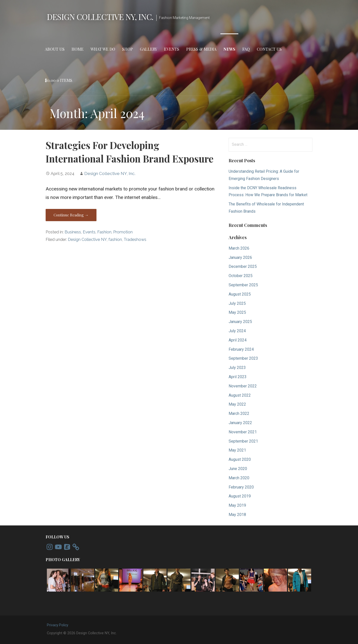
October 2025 (241, 276)
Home (78, 49)
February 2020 (241, 487)
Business (73, 232)
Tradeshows (135, 240)
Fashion (104, 232)
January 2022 (240, 423)
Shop (128, 49)
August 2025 (240, 294)
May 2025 (237, 312)
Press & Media (201, 49)
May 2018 (237, 515)
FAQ (246, 49)
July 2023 (237, 368)
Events (172, 49)
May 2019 (237, 505)
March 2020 (239, 478)
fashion (115, 240)
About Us (55, 49)
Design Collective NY (87, 240)
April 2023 (238, 377)
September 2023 (243, 358)
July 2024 (237, 331)
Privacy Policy (58, 625)
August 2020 (240, 459)
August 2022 (240, 395)
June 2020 (238, 469)
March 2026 (239, 248)
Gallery (148, 49)
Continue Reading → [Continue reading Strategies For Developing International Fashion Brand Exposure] (71, 215)
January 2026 (240, 257)
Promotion (123, 232)
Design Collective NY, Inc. (100, 17)
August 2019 (240, 496)
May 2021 (237, 450)
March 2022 (239, 413)
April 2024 (238, 340)
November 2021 (243, 432)
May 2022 (237, 404)
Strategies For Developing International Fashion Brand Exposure (130, 152)
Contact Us (269, 49)
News (229, 49)
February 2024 (241, 349)
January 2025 (240, 322)
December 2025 (243, 266)
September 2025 (243, 285)
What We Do (103, 49)
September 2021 (243, 441)
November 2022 (243, 386)
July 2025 (237, 303)
